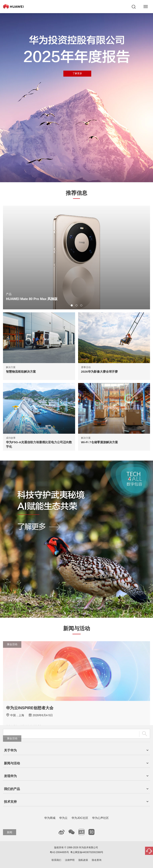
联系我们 (56, 860)
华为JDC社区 (80, 818)
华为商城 (50, 818)
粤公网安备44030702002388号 (87, 852)
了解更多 (77, 73)
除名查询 (97, 860)
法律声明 (70, 860)
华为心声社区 (100, 818)
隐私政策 (83, 860)
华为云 (63, 818)
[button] (72, 305)
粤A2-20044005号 (59, 852)
